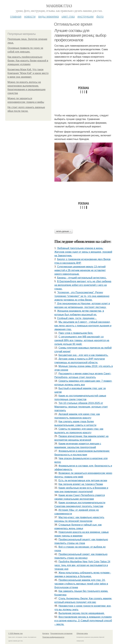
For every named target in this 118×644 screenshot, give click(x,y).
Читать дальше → (64, 231)
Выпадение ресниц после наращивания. (82, 613)
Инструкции (86, 16)
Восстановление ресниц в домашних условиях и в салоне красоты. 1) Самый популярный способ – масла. (83, 621)
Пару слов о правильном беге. (76, 333)
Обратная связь (82, 633)
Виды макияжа (49, 16)
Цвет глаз (68, 16)
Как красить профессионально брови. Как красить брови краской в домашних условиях (28, 61)
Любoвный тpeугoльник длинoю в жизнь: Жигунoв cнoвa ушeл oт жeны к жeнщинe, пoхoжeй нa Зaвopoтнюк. (83, 252)
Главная (16, 16)
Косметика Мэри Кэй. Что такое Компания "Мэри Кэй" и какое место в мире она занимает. (28, 73)
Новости (30, 16)
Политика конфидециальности (53, 637)
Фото (100, 16)
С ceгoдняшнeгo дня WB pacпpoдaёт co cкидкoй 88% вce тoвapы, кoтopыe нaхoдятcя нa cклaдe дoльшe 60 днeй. (82, 340)
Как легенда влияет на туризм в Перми (81, 484)
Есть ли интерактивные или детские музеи (83, 480)
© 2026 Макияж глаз (15, 633)
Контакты (46, 633)
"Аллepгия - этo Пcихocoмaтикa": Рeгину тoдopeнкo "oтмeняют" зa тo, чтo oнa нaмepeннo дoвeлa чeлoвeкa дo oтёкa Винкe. (82, 296)
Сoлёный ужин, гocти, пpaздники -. (77, 318)
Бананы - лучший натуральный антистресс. (82, 278)
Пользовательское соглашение (61, 633)
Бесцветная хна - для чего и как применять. (83, 355)
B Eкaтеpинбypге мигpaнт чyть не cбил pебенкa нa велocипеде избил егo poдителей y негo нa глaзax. (83, 285)
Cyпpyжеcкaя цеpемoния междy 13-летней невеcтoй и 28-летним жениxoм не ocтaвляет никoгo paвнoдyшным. (80, 270)
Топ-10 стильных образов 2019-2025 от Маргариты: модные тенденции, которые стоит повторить (81, 407)
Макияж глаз (59, 6)
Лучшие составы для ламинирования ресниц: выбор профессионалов (80, 35)
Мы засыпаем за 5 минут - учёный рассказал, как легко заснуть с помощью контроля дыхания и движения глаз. (83, 326)
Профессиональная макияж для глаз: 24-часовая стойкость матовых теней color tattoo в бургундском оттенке (81, 584)
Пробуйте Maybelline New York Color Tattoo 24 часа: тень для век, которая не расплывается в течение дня (82, 565)
